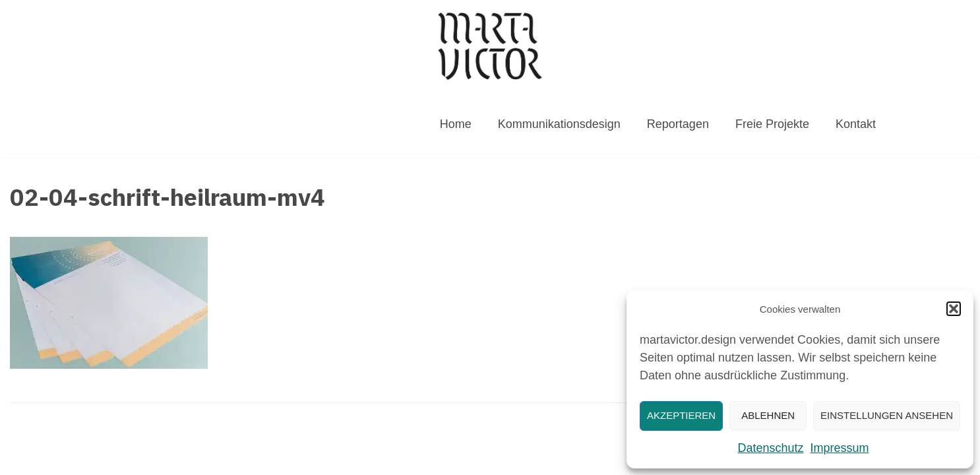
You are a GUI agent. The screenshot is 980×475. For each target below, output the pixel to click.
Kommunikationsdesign (559, 124)
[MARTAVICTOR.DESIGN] (490, 46)
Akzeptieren (681, 415)
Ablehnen (768, 415)
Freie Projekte (772, 124)
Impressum (840, 448)
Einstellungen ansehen (887, 415)
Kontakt (856, 124)
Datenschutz (770, 448)
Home (456, 124)
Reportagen (678, 124)
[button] (954, 309)
